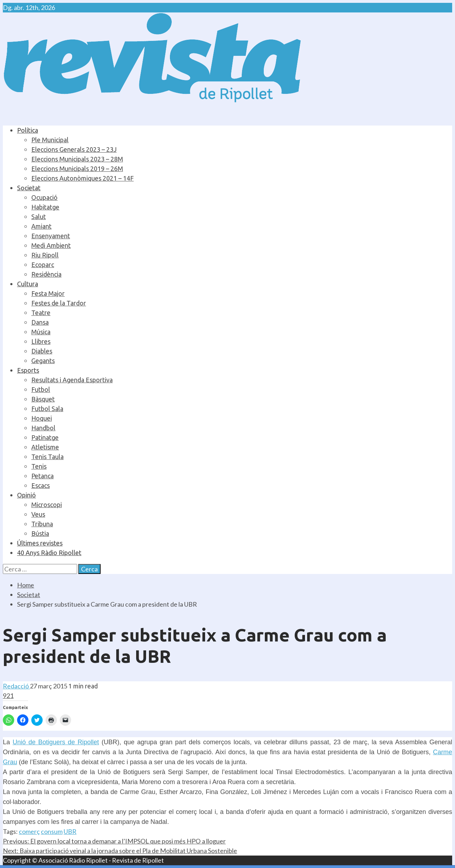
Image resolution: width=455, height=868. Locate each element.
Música (41, 332)
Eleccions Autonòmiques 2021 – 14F (82, 178)
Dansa (40, 322)
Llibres (41, 341)
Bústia (40, 533)
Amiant (41, 226)
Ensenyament (51, 236)
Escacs (41, 485)
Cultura (28, 284)
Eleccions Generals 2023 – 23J (74, 149)
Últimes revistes (40, 543)
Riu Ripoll (45, 255)
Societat (29, 188)
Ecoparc (43, 265)
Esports (28, 370)
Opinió (26, 495)
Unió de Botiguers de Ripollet (56, 742)
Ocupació (44, 197)
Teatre (41, 313)
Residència (46, 274)
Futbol (41, 389)
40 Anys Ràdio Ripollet (49, 553)
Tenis (39, 466)
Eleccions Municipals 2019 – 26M (77, 169)
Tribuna (42, 524)
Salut (39, 217)
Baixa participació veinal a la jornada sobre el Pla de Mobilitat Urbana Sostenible (120, 851)
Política (28, 130)
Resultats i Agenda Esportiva (72, 380)
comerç (29, 831)
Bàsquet (43, 399)
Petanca (42, 476)
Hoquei (42, 418)
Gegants (43, 361)
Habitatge (45, 207)
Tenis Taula (47, 457)
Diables (42, 351)
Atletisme (45, 447)
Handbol (43, 428)
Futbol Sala (47, 409)
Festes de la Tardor (59, 303)
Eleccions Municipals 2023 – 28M (77, 159)
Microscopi (47, 505)
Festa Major (48, 293)
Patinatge (45, 437)
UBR (70, 831)
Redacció (16, 686)
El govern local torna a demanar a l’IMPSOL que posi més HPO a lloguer (114, 841)
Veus (38, 514)
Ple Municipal (50, 140)
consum (52, 831)
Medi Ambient (51, 245)
